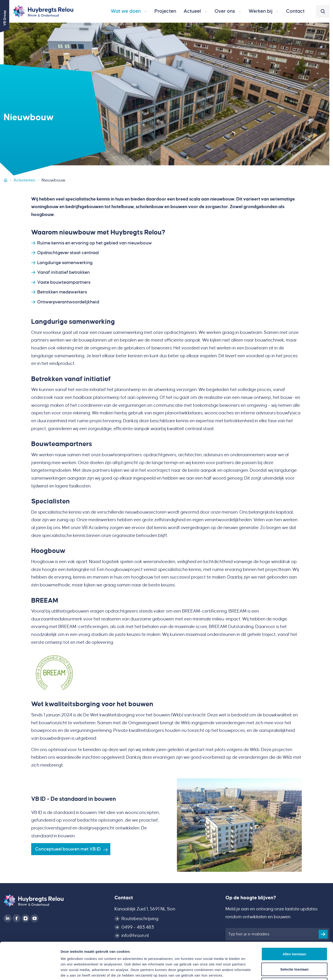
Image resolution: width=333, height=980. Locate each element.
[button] (129, 11)
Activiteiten (25, 180)
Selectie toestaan (294, 935)
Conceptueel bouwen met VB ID (68, 849)
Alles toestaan (294, 919)
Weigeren (294, 950)
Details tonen (250, 971)
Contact (124, 898)
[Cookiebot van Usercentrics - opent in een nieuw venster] (30, 971)
